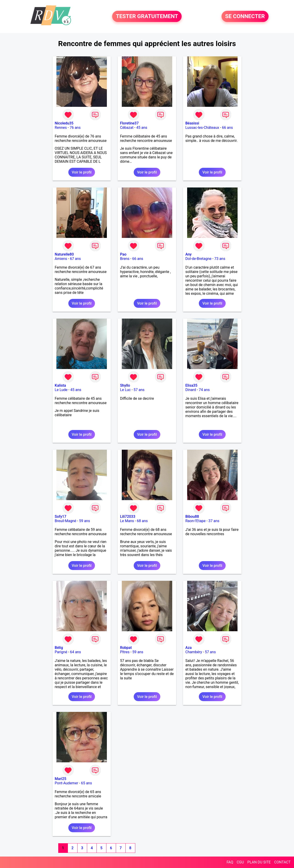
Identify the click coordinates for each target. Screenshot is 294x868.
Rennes (61, 128)
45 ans (142, 128)
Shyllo (125, 385)
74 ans (204, 390)
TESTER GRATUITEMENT (147, 17)
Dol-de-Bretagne (198, 259)
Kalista (60, 385)
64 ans (75, 652)
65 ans (86, 783)
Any (188, 254)
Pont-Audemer (67, 783)
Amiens (61, 259)
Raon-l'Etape (195, 521)
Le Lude (61, 390)
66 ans (227, 128)
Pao (123, 254)
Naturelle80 (64, 254)
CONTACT (282, 862)
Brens (125, 259)
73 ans (220, 259)
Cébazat (127, 128)
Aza (188, 648)
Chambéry (194, 652)
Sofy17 (61, 517)
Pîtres (125, 652)
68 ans (142, 521)
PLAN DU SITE (259, 862)
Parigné (61, 652)
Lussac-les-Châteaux (202, 128)
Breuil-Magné (66, 521)
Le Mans (127, 521)
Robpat (126, 648)
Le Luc (125, 390)
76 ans (75, 128)
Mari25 (61, 779)
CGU (240, 862)
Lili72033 (128, 517)
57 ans (139, 390)
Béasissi (192, 123)
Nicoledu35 (64, 123)
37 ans (214, 521)
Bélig (59, 648)
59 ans (85, 521)
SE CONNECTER (245, 17)
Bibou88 (192, 517)
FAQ (230, 862)
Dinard (191, 390)
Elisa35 (191, 385)
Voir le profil (82, 172)
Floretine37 (129, 123)
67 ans (75, 259)
